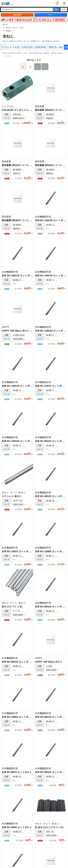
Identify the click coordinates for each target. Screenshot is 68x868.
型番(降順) (41, 47)
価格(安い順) (56, 47)
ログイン (51, 15)
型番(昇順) (27, 47)
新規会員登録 (17, 15)
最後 (45, 67)
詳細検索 (64, 9)
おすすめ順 (13, 47)
